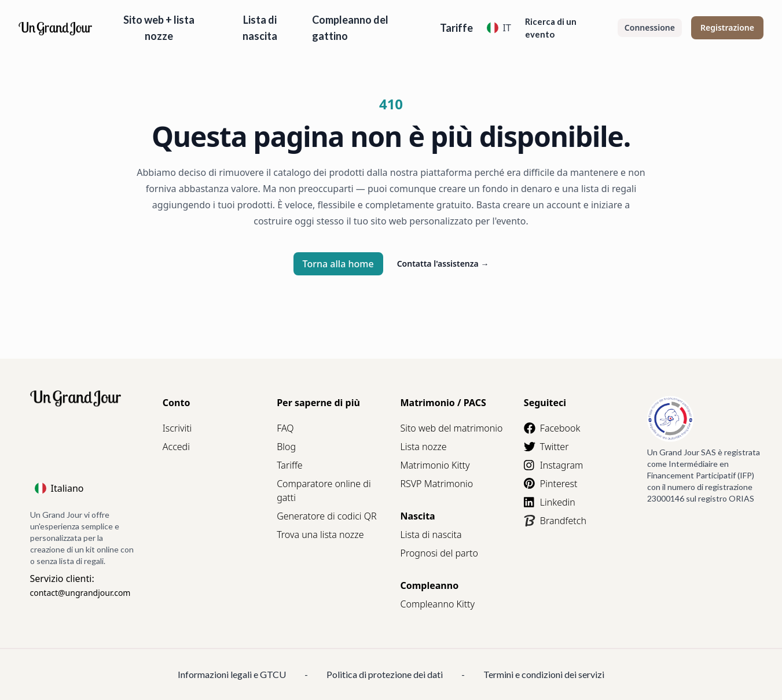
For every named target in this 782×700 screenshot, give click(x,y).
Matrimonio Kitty (435, 465)
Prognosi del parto (439, 553)
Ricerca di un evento (551, 28)
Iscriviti (177, 428)
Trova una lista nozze (320, 535)
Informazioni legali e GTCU (232, 674)
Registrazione (727, 27)
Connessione (650, 27)
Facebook (552, 428)
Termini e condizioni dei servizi (544, 674)
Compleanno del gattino (350, 28)
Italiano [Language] (59, 488)
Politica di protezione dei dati (385, 674)
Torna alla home (338, 264)
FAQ (285, 428)
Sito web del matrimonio (451, 428)
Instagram (553, 465)
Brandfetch (555, 521)
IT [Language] (499, 28)
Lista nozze (423, 447)
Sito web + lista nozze (159, 28)
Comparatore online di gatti (324, 491)
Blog (286, 447)
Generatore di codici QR (326, 516)
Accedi (176, 447)
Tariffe (456, 28)
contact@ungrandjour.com (80, 593)
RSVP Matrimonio (436, 484)
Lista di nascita (260, 28)
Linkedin (550, 502)
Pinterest (551, 484)
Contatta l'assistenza (443, 264)
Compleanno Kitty (437, 604)
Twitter (546, 447)
